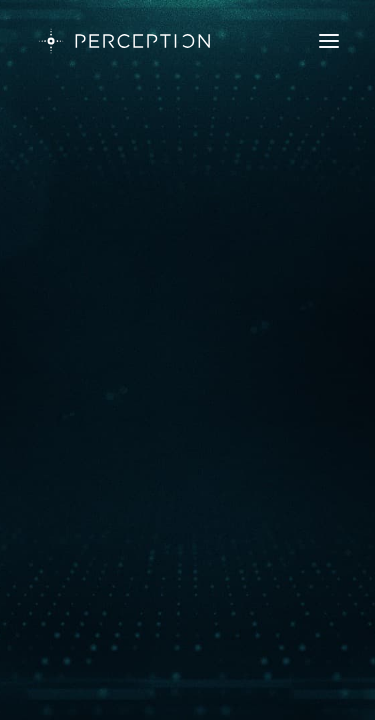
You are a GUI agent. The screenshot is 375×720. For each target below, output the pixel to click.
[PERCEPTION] (124, 41)
